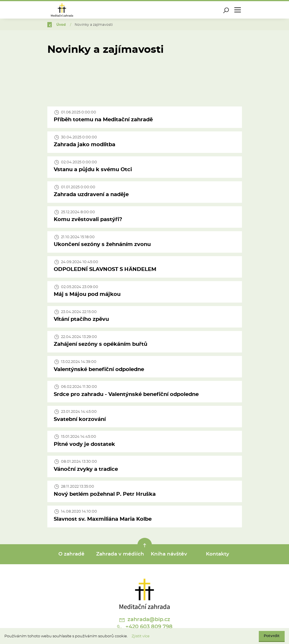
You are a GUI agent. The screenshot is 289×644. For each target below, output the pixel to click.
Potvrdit (272, 636)
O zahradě (71, 554)
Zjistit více (141, 636)
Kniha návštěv (169, 554)
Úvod (77, 25)
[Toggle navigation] (238, 10)
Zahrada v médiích (120, 554)
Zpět (55, 25)
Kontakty (218, 554)
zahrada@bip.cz (144, 620)
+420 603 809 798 (144, 627)
